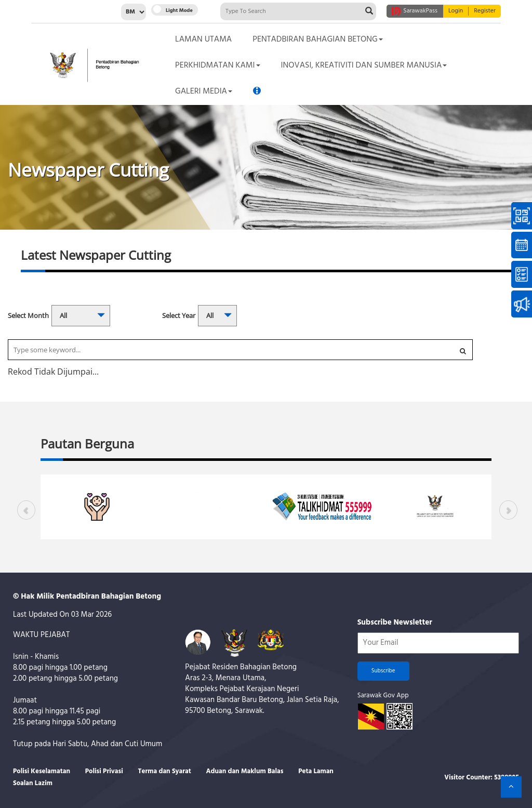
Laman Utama (203, 39)
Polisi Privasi (104, 771)
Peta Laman (316, 771)
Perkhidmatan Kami (218, 65)
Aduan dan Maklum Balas (245, 771)
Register (485, 11)
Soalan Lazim (33, 783)
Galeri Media (204, 91)
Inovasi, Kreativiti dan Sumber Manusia (364, 65)
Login (456, 11)
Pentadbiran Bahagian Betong (317, 39)
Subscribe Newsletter (395, 622)
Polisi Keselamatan (42, 771)
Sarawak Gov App (383, 696)
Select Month (28, 315)
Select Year (179, 315)
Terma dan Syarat (165, 771)
